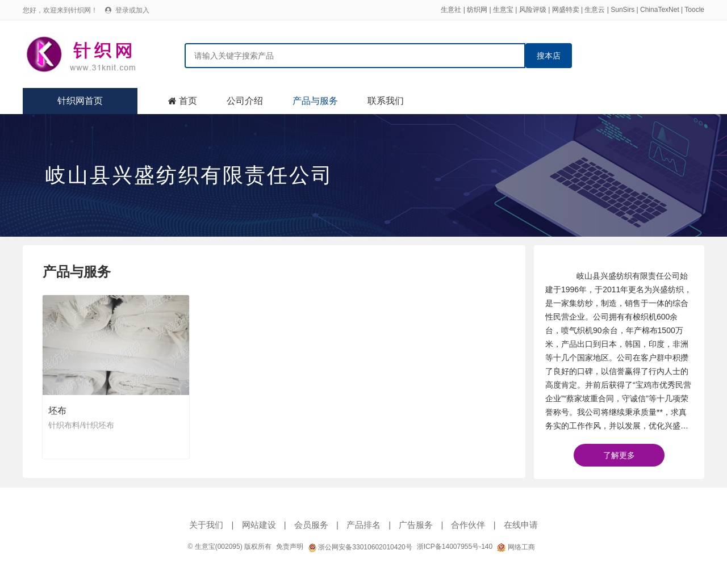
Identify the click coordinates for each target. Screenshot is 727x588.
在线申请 (521, 525)
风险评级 (533, 10)
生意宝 (503, 10)
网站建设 (259, 525)
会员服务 (311, 525)
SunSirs (622, 10)
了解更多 (619, 455)
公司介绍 (245, 101)
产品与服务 (315, 101)
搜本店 (549, 56)
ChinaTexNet (660, 10)
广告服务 (416, 525)
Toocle (694, 10)
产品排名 (363, 525)
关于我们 (206, 525)
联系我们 (386, 101)
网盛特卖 (566, 10)
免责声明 (290, 547)
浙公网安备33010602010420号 (360, 547)
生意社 (451, 10)
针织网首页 (80, 101)
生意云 (595, 10)
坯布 (57, 411)
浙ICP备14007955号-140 (455, 547)
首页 (188, 101)
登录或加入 (132, 10)
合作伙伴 (468, 525)
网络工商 (516, 547)
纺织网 (477, 10)
